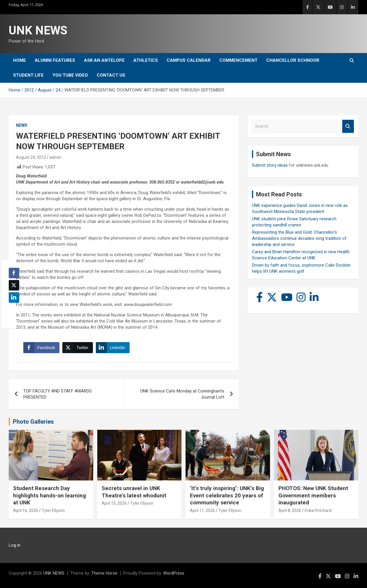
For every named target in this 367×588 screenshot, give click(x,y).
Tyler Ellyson (53, 510)
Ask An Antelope (104, 60)
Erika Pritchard (318, 510)
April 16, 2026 (26, 510)
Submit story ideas (270, 165)
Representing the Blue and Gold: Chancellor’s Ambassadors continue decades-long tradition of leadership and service (299, 238)
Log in (15, 545)
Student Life (28, 75)
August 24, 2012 (31, 157)
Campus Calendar (189, 60)
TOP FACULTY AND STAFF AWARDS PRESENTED (58, 394)
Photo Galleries (33, 422)
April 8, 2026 (290, 510)
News (22, 125)
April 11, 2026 (202, 510)
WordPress (174, 573)
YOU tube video (70, 75)
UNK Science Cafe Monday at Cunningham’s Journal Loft (182, 394)
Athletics (146, 60)
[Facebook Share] (41, 348)
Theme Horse (104, 573)
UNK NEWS (38, 30)
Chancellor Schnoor (293, 60)
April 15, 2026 (114, 503)
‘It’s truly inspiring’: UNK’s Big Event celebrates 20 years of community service (227, 495)
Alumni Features (55, 60)
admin (55, 157)
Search (348, 126)
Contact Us (111, 75)
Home (20, 60)
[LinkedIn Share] (113, 348)
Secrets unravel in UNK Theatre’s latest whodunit (134, 492)
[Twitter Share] (77, 348)
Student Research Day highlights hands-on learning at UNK (50, 495)
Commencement (238, 60)
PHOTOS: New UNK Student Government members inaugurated (313, 495)
